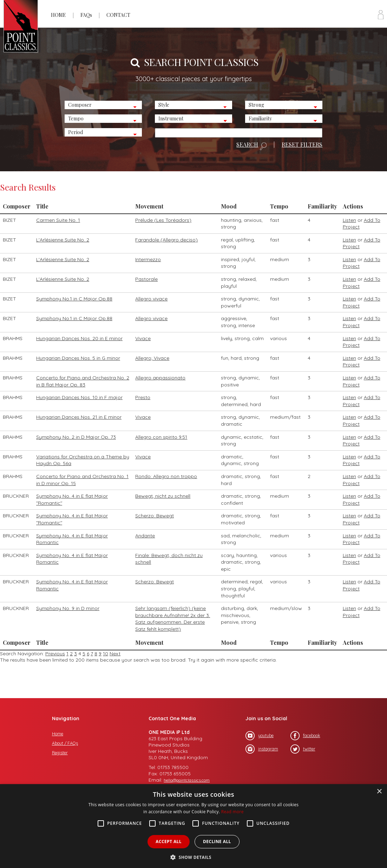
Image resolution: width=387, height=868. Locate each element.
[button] (193, 857)
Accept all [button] (169, 842)
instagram (262, 749)
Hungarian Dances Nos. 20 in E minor (79, 338)
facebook (305, 736)
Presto (143, 397)
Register (60, 753)
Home (58, 734)
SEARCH (251, 146)
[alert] (193, 826)
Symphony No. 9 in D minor (68, 608)
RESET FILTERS (302, 145)
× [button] (379, 792)
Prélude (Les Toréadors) (163, 220)
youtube (260, 736)
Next (115, 654)
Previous (55, 654)
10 (106, 654)
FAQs (86, 15)
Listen (349, 220)
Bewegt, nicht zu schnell (163, 496)
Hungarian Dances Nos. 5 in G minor (78, 358)
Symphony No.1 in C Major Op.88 (74, 299)
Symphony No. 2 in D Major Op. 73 (76, 437)
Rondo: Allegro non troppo (166, 476)
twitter (303, 749)
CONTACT (118, 15)
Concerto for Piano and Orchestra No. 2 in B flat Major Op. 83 (83, 381)
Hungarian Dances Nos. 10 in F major (79, 397)
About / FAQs (65, 743)
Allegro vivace (151, 299)
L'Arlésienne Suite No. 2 (63, 240)
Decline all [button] (217, 842)
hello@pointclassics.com (187, 780)
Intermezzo (148, 259)
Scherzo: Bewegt (155, 516)
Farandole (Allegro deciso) (166, 240)
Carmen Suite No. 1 (58, 220)
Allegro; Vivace (152, 358)
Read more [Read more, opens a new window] (232, 812)
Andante (145, 536)
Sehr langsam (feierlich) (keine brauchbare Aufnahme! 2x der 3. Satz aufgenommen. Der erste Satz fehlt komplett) (173, 619)
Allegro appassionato (160, 378)
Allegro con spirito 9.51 (161, 437)
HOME (58, 15)
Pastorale (146, 279)
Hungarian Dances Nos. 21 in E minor (79, 417)
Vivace (143, 338)
